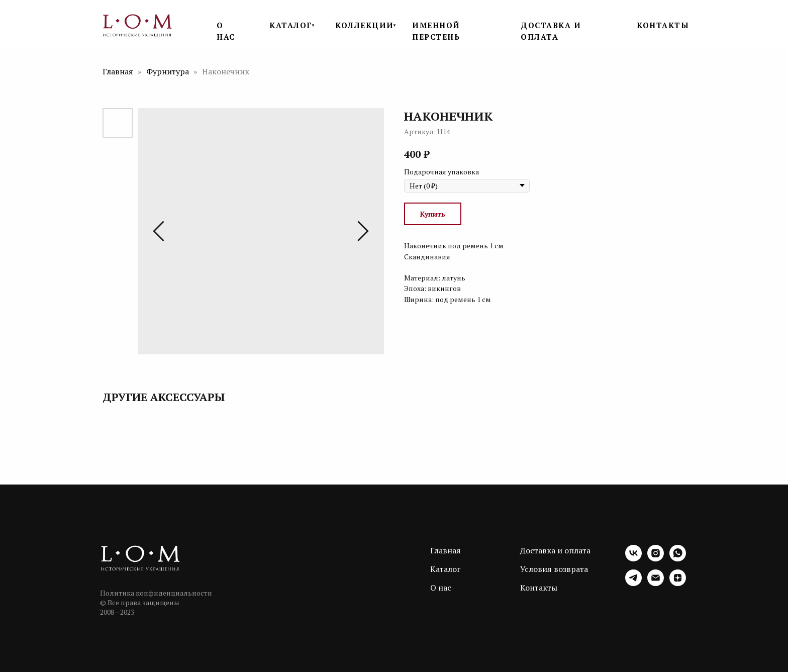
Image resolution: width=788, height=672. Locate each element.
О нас (441, 588)
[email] (656, 583)
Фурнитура (169, 71)
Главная (118, 71)
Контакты (539, 588)
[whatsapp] (678, 559)
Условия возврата (554, 569)
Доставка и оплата (555, 550)
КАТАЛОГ (291, 25)
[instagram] (656, 559)
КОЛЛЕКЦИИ (365, 25)
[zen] (678, 583)
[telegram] (633, 583)
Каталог (446, 569)
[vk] (633, 559)
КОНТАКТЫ (663, 25)
